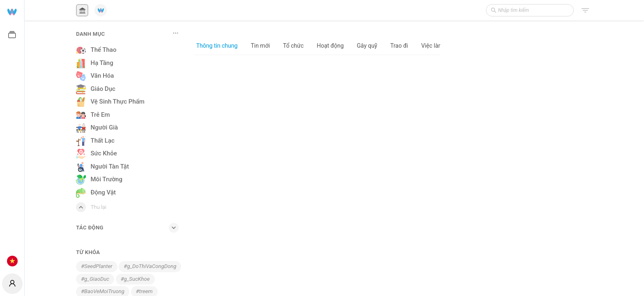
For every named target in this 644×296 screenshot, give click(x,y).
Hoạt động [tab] (330, 46)
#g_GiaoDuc (95, 279)
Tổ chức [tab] (293, 46)
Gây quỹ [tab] (367, 46)
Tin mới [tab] (260, 46)
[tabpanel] (317, 175)
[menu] (12, 136)
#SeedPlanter (97, 266)
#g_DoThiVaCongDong (150, 266)
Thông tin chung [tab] (217, 46)
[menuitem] (12, 11)
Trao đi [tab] (399, 46)
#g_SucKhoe (135, 279)
